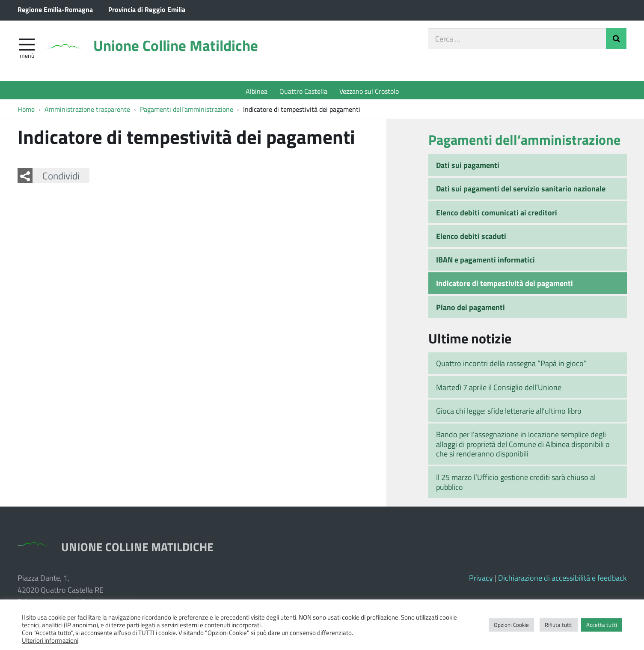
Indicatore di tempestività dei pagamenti (505, 286)
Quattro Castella (303, 91)
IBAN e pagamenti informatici (485, 262)
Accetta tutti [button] (602, 625)
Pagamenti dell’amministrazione (524, 142)
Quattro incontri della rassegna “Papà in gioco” (511, 366)
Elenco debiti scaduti (471, 238)
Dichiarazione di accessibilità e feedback (562, 580)
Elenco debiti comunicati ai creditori (497, 215)
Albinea (257, 91)
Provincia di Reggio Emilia (147, 9)
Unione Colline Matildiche (186, 48)
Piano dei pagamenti (470, 309)
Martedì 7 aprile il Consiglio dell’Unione (499, 389)
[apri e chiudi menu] (27, 45)
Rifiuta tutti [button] (559, 625)
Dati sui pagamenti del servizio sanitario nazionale (521, 191)
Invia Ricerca (616, 40)
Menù (27, 57)
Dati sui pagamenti (468, 167)
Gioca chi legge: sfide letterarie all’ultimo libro (509, 413)
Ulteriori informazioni (50, 640)
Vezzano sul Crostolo (369, 91)
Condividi (61, 178)
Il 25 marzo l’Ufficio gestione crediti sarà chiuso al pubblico (516, 485)
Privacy (481, 580)
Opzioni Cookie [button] (511, 625)
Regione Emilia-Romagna (55, 9)
